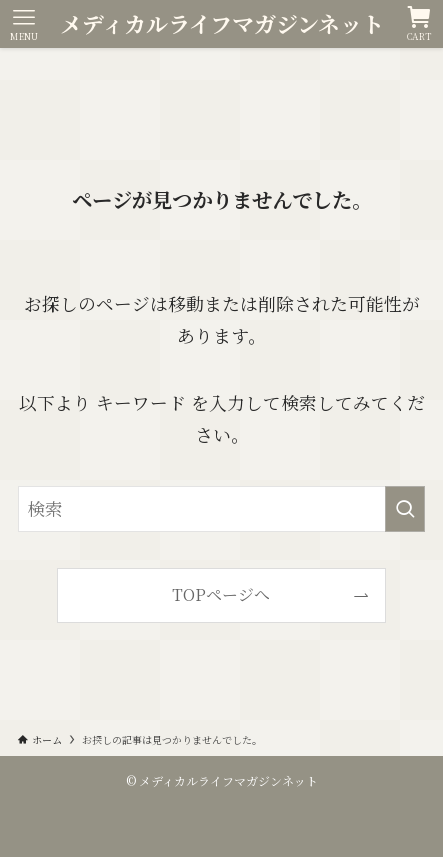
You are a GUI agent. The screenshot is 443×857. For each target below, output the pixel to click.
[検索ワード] (222, 508)
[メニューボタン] (24, 24)
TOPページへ (221, 594)
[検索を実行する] (405, 508)
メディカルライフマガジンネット (222, 24)
